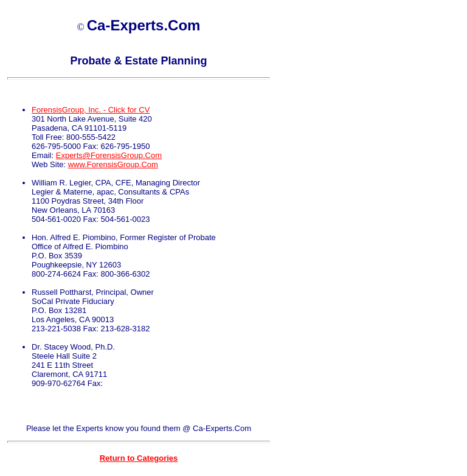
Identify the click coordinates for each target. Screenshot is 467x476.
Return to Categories (139, 458)
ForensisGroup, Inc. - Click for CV (91, 110)
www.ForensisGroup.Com (113, 164)
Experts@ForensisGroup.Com (109, 155)
